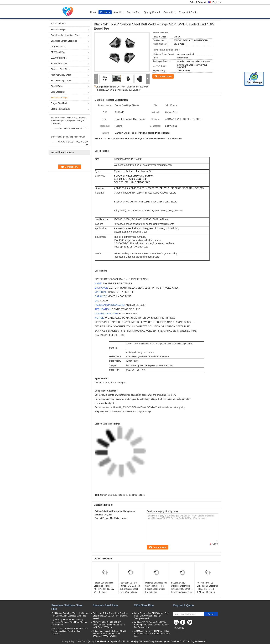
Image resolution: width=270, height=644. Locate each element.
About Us (118, 12)
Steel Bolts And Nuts (60, 109)
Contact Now (165, 76)
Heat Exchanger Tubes (61, 81)
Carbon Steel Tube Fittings (112, 495)
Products (105, 12)
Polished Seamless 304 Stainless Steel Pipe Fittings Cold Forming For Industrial (156, 587)
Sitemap (180, 628)
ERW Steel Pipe (58, 52)
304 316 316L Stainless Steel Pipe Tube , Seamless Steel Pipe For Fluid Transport (70, 631)
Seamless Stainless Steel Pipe (65, 35)
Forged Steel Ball (59, 103)
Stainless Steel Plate (60, 69)
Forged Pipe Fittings (135, 495)
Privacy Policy (68, 641)
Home (93, 12)
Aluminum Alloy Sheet (61, 75)
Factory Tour (134, 12)
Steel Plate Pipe (58, 30)
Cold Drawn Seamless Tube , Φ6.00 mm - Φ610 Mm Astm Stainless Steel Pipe (70, 615)
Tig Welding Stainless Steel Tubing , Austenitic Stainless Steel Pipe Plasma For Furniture (69, 622)
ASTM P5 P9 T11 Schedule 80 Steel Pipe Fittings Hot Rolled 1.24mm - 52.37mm (208, 587)
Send (211, 614)
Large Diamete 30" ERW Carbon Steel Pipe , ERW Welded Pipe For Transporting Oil (152, 616)
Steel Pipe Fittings (59, 98)
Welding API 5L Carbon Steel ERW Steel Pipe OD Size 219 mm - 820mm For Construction (151, 625)
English (217, 2)
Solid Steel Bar (58, 92)
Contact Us (169, 12)
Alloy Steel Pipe (58, 47)
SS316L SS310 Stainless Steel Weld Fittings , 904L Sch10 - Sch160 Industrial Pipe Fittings (181, 589)
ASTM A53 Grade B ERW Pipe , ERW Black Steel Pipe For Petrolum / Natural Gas (152, 634)
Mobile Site (179, 632)
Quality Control (152, 12)
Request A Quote (188, 12)
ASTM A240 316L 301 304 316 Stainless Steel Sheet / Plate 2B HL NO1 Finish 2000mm (109, 625)
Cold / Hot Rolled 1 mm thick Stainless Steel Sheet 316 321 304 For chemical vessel (110, 616)
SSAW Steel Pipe (59, 64)
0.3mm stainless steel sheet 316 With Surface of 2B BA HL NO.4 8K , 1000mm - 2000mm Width (110, 634)
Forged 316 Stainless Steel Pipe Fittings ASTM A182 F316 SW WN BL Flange (104, 587)
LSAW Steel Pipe (59, 58)
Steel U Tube (57, 86)
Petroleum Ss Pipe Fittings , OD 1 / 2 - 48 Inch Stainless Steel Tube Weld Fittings (130, 587)
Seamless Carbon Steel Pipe (64, 41)
